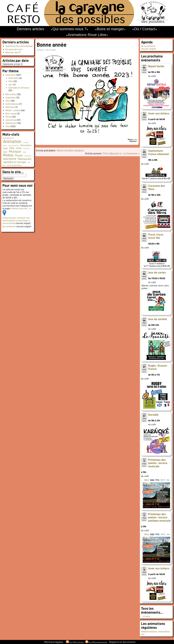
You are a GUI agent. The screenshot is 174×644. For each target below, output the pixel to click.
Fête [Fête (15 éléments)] (12, 148)
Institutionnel (12, 104)
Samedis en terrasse (19, 88)
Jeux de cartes (157, 273)
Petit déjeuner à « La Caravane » (121, 153)
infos (8, 101)
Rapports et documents (122, 642)
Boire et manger (110, 29)
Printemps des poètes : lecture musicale (158, 463)
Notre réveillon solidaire (70, 150)
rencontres (11, 120)
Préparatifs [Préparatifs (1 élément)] (28, 156)
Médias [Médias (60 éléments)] (8, 155)
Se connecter (9, 226)
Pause (8, 117)
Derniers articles (30, 29)
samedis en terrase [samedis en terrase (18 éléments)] (14, 162)
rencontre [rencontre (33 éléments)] (10, 159)
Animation (11, 75)
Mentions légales (54, 642)
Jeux (11, 85)
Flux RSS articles (76, 642)
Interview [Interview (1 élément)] (26, 149)
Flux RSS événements (98, 642)
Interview (10, 107)
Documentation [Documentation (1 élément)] (14, 146)
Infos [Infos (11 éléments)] (19, 148)
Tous (8, 126)
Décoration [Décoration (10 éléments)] (26, 145)
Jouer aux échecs (159, 113)
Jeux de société (157, 319)
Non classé (11, 114)
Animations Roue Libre (87, 35)
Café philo (14, 78)
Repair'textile (156, 66)
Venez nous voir (20, 208)
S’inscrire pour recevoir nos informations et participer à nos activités (16, 220)
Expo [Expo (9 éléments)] (5, 148)
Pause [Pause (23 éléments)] (19, 155)
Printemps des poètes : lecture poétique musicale (159, 517)
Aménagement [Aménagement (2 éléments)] (8, 138)
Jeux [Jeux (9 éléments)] (5, 152)
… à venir (146, 616)
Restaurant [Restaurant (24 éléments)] (25, 159)
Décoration (11, 94)
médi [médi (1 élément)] (24, 152)
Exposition (11, 98)
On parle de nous (14, 49)
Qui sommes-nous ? (70, 29)
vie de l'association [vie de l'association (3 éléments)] (14, 165)
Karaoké (153, 415)
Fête (11, 81)
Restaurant (11, 123)
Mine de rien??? (13, 52)
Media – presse (13, 110)
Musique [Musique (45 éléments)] (15, 151)
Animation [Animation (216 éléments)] (12, 141)
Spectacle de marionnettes (19, 46)
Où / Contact (145, 29)
